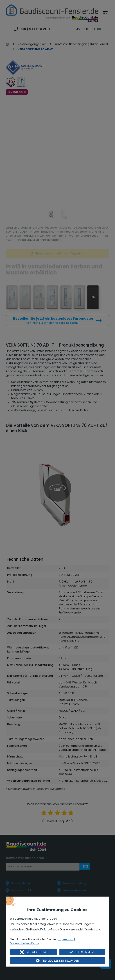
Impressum (66, 939)
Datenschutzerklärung (25, 943)
